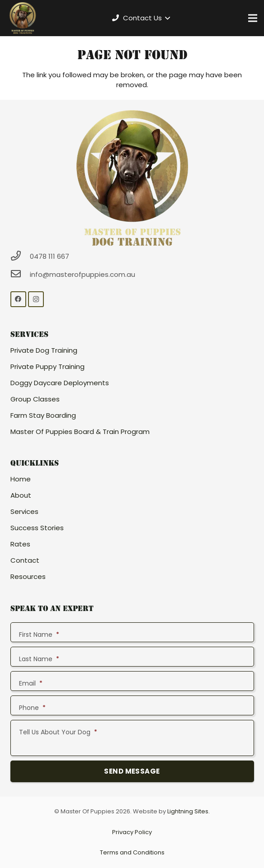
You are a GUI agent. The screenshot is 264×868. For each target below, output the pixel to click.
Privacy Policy (132, 832)
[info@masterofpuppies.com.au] (20, 274)
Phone (32, 708)
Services (24, 511)
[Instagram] (36, 299)
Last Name (39, 659)
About (21, 495)
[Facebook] (18, 299)
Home (21, 479)
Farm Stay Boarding (43, 415)
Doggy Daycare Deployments (60, 383)
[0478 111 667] (20, 256)
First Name (39, 635)
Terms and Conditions (132, 852)
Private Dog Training (44, 350)
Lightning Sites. (189, 811)
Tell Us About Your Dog (58, 732)
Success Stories (37, 528)
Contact (25, 560)
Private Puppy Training (47, 366)
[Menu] (253, 18)
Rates (20, 544)
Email (31, 683)
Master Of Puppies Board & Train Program (80, 432)
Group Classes (35, 399)
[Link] (23, 18)
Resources (28, 576)
